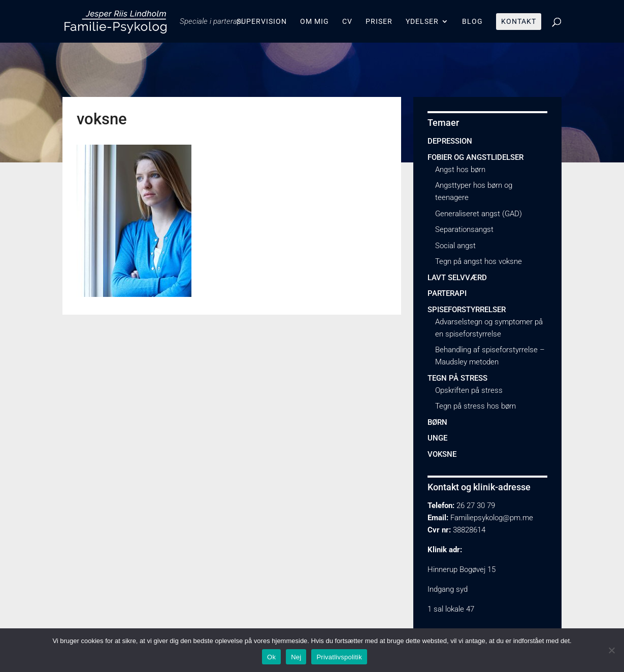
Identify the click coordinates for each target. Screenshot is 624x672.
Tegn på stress (457, 378)
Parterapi (447, 293)
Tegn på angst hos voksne (479, 261)
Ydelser (422, 22)
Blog (472, 22)
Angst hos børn (460, 170)
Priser (379, 22)
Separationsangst (464, 229)
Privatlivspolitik (339, 657)
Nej (296, 657)
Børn (437, 422)
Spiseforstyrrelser (467, 310)
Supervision (262, 22)
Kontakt (519, 22)
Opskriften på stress (469, 390)
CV (347, 22)
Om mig (315, 22)
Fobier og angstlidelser (475, 157)
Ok (271, 657)
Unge (437, 438)
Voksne (442, 454)
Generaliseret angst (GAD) (479, 214)
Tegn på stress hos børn (475, 406)
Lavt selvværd (457, 278)
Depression (450, 141)
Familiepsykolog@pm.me (492, 518)
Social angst (455, 246)
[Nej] (611, 650)
